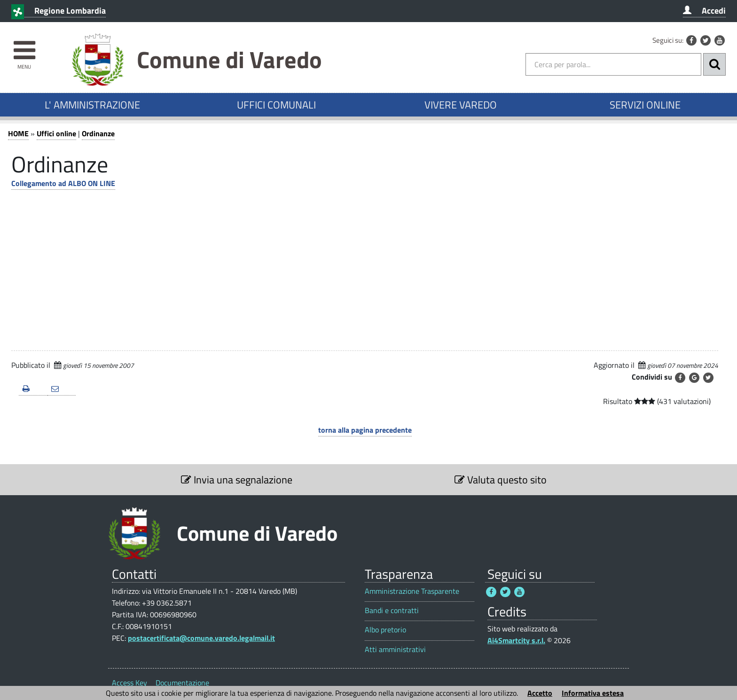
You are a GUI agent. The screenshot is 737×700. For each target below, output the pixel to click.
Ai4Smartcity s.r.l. (516, 640)
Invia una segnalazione (237, 480)
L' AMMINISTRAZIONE (92, 105)
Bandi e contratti (392, 611)
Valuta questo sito (501, 480)
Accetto (540, 693)
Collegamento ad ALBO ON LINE (63, 183)
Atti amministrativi (395, 649)
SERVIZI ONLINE (645, 105)
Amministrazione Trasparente (412, 591)
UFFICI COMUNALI (276, 105)
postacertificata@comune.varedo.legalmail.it (201, 638)
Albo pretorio (385, 630)
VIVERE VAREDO (461, 105)
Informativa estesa (593, 693)
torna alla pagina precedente (365, 430)
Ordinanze (98, 133)
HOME (18, 133)
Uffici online (56, 133)
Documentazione (182, 683)
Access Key (129, 683)
